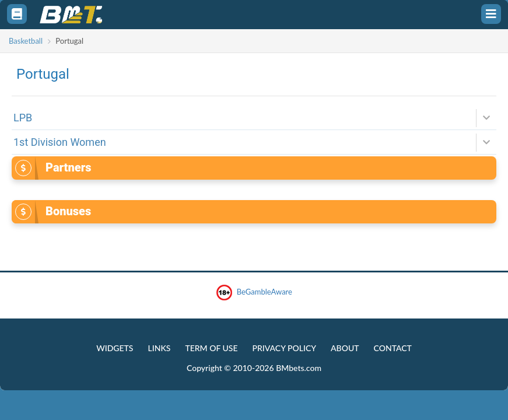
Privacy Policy (284, 348)
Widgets (115, 348)
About (345, 348)
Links (159, 348)
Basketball (26, 41)
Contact (393, 348)
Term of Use (211, 348)
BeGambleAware (254, 293)
